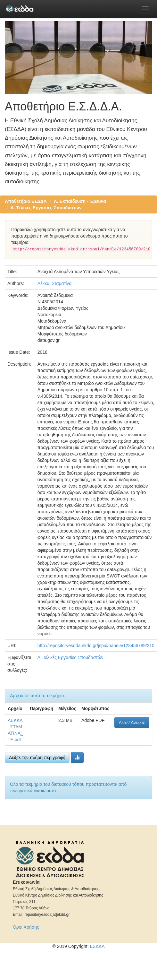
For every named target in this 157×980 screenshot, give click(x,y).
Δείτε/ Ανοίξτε (132, 723)
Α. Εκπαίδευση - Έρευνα (80, 201)
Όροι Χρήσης (26, 927)
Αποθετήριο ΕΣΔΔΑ (26, 201)
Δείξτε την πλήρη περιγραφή (37, 758)
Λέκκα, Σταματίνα (55, 283)
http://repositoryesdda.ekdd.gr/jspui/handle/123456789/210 (96, 646)
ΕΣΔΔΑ (97, 946)
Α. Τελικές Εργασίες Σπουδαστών (46, 208)
